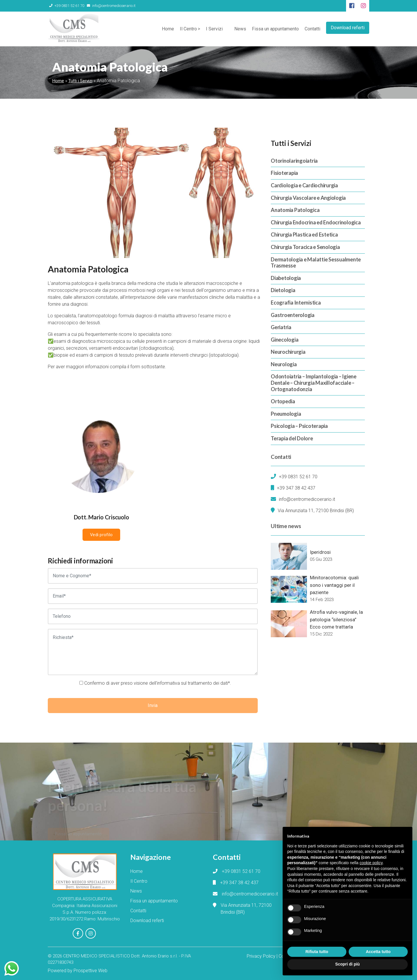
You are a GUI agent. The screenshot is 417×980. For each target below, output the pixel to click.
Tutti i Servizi (80, 81)
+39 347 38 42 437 (296, 488)
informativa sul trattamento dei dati (192, 683)
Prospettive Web (90, 971)
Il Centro (188, 29)
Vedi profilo (101, 535)
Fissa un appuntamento (275, 29)
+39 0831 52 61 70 (67, 6)
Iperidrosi (320, 552)
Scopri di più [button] (348, 964)
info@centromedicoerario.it (111, 6)
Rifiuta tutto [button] (317, 952)
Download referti (348, 28)
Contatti (312, 29)
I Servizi (214, 29)
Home (168, 29)
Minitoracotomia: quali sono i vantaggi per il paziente (334, 585)
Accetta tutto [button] (378, 952)
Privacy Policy (261, 956)
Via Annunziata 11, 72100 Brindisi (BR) (316, 511)
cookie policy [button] (371, 863)
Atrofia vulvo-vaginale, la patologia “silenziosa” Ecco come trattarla (336, 619)
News (240, 29)
